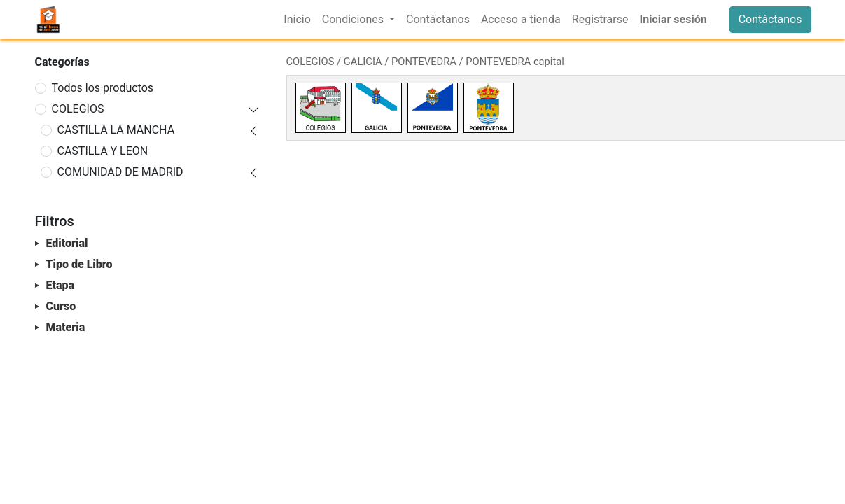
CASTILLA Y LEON (103, 151)
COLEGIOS (78, 109)
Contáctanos (770, 19)
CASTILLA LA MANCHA (116, 130)
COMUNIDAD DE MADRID (120, 172)
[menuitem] (297, 20)
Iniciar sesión (673, 19)
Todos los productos (103, 88)
